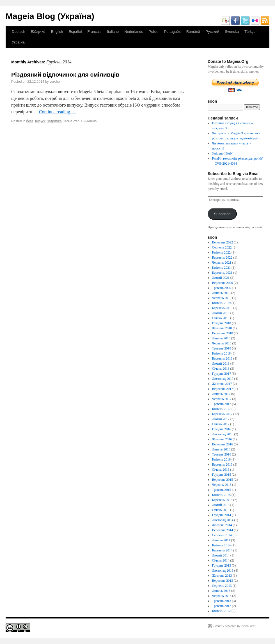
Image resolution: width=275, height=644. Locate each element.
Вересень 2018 (223, 333)
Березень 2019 (222, 308)
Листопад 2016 (223, 434)
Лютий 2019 (221, 313)
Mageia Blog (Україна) (50, 16)
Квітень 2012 (221, 611)
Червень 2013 (222, 596)
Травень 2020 (222, 288)
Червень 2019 (222, 298)
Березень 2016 (222, 464)
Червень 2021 (222, 263)
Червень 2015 (222, 485)
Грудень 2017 (222, 374)
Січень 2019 (221, 318)
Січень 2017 (221, 424)
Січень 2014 (221, 560)
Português (172, 32)
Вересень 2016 (223, 444)
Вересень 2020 (223, 283)
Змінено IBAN (222, 153)
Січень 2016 (221, 470)
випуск (40, 121)
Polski (154, 32)
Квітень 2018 (221, 353)
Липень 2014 (221, 540)
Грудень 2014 (222, 515)
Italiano (113, 32)
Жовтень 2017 (222, 384)
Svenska (232, 32)
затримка (55, 121)
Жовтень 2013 (222, 576)
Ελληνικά (38, 32)
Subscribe (222, 214)
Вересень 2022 (223, 242)
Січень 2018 (221, 369)
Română (193, 32)
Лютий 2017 (221, 419)
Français (94, 32)
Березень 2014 (222, 550)
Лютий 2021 (221, 278)
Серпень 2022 (222, 247)
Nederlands (134, 32)
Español (75, 32)
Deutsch (19, 32)
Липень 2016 (221, 449)
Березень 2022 (222, 257)
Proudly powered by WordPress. (235, 626)
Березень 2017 (222, 414)
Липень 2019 (221, 293)
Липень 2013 (221, 591)
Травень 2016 (222, 454)
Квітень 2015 (221, 495)
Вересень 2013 (223, 581)
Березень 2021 (222, 273)
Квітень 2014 (221, 545)
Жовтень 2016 (222, 439)
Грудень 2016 (222, 429)
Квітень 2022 (221, 252)
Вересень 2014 (223, 530)
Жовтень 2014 (222, 525)
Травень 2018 (222, 348)
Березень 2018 (222, 358)
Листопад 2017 (223, 379)
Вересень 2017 (223, 389)
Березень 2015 (222, 500)
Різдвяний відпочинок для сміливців (65, 74)
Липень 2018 (221, 338)
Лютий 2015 (221, 505)
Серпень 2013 (222, 586)
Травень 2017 (222, 404)
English (57, 32)
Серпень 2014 (222, 535)
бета (30, 121)
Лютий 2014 (221, 555)
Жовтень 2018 (222, 328)
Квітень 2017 (221, 409)
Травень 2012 (222, 606)
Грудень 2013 (222, 565)
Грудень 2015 (222, 475)
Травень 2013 (222, 601)
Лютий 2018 (221, 364)
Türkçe (250, 32)
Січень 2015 (221, 510)
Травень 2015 (222, 490)
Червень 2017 (222, 399)
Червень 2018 (222, 343)
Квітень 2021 (221, 268)
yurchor (55, 82)
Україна (18, 42)
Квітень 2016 (221, 459)
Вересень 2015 (223, 480)
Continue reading (57, 112)
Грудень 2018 (222, 323)
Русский (212, 32)
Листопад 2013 (223, 571)
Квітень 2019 (221, 303)
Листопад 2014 (223, 520)
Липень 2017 (221, 394)
